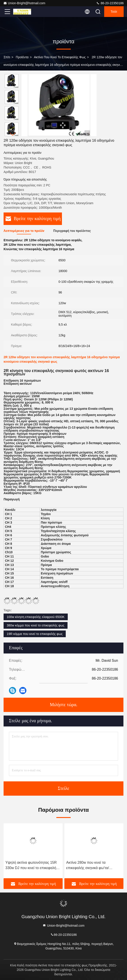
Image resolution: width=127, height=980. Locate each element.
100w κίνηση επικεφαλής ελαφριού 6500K (36, 617)
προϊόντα (22, 57)
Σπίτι (7, 57)
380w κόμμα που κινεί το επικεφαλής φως (36, 625)
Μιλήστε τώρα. (63, 705)
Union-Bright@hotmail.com (24, 3)
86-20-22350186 (110, 3)
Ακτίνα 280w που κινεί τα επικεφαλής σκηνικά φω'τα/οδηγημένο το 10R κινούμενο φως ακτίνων (93, 866)
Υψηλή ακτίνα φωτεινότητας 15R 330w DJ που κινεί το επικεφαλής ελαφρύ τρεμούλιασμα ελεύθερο (32, 866)
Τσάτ (114, 12)
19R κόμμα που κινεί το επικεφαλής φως (35, 634)
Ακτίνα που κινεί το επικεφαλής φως (60, 57)
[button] (13, 134)
